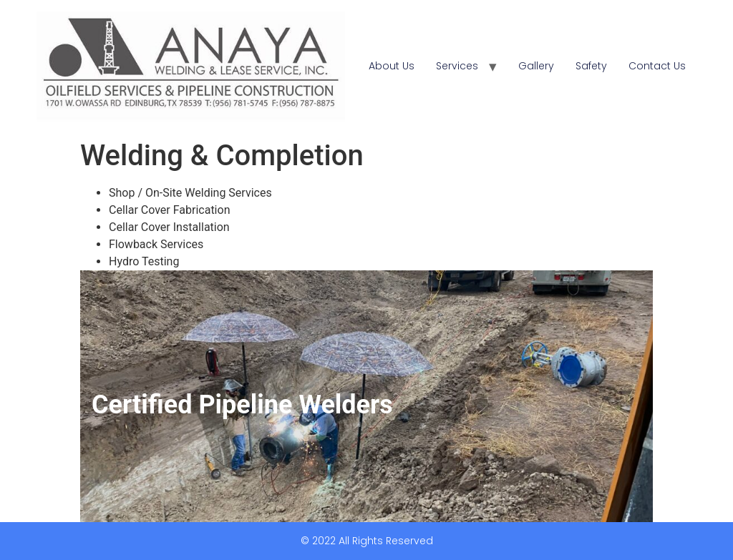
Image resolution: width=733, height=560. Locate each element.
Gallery (536, 66)
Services (457, 66)
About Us (392, 66)
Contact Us (657, 66)
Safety (591, 66)
